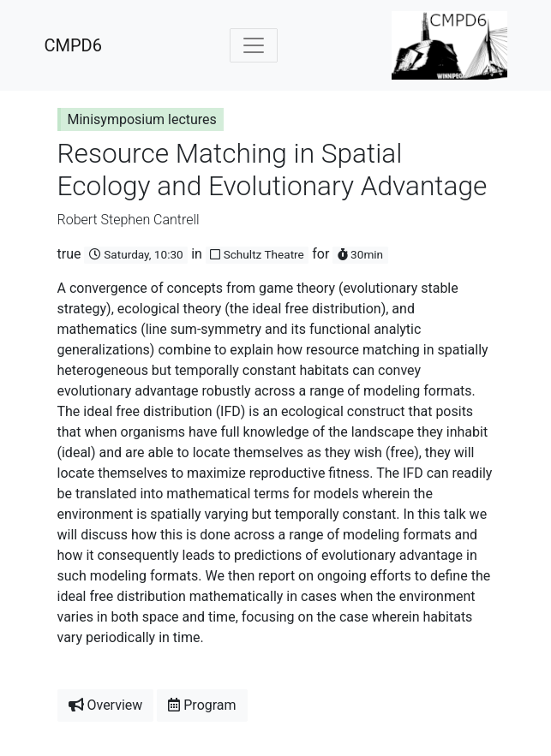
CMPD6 (73, 45)
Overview (106, 705)
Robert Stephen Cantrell (129, 220)
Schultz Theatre (257, 254)
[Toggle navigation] (254, 45)
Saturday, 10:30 (136, 254)
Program (202, 705)
